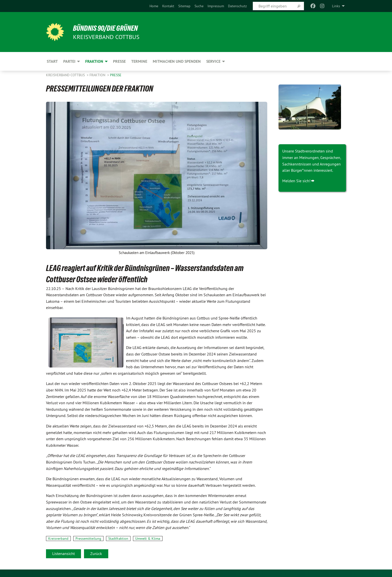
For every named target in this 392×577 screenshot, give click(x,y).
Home (154, 6)
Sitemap (184, 6)
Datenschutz (237, 6)
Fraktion (98, 75)
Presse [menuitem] (119, 61)
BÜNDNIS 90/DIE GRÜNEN (108, 28)
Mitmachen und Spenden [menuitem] (177, 61)
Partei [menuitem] (69, 61)
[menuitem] (154, 6)
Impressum (216, 6)
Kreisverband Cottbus (66, 75)
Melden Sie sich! (296, 181)
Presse (116, 75)
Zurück (96, 553)
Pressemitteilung (88, 538)
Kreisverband (58, 538)
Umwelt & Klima (148, 538)
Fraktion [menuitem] (94, 61)
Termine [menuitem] (139, 61)
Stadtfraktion (118, 538)
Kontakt (168, 6)
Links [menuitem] (336, 6)
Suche (199, 6)
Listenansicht (63, 553)
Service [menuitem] (213, 61)
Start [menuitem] (52, 61)
